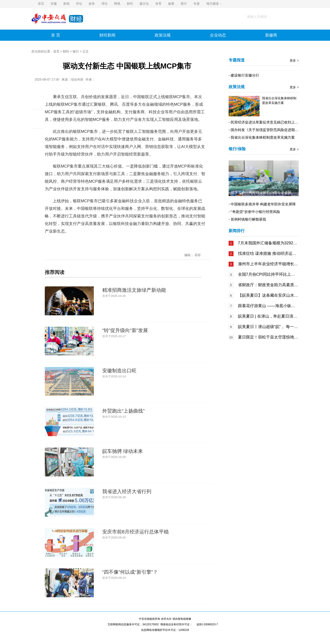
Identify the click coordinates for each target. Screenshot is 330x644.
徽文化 (144, 4)
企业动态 (218, 35)
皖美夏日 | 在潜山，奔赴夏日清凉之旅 (268, 316)
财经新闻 (107, 35)
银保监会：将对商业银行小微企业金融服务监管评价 (272, 192)
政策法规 (163, 35)
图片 (184, 4)
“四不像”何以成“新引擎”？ (130, 572)
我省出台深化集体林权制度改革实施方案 (263, 137)
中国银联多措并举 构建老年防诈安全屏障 (263, 204)
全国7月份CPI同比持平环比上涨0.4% (268, 274)
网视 (117, 4)
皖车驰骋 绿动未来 (123, 451)
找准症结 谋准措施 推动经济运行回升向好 (268, 253)
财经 (130, 4)
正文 (86, 51)
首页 (41, 4)
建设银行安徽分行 (245, 75)
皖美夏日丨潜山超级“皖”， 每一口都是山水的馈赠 (268, 327)
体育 (158, 4)
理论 (105, 4)
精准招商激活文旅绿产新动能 (134, 290)
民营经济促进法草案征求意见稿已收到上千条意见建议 (273, 122)
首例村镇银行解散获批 (248, 219)
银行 (76, 51)
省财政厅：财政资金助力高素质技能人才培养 (268, 285)
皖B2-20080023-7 (207, 624)
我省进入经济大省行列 (127, 491)
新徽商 (271, 35)
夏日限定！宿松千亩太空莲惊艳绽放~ (268, 337)
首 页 (56, 35)
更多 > (294, 61)
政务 (92, 4)
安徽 (54, 4)
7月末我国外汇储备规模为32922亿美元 (268, 243)
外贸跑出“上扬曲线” (124, 411)
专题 (197, 4)
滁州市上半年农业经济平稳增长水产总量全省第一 (268, 264)
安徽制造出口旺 (119, 371)
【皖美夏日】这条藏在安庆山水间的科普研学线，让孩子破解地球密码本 (268, 295)
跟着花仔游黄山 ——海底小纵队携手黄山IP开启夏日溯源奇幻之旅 (268, 306)
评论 (79, 4)
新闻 (66, 4)
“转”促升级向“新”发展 (125, 330)
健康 (171, 4)
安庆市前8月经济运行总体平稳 (135, 532)
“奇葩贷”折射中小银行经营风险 (255, 212)
